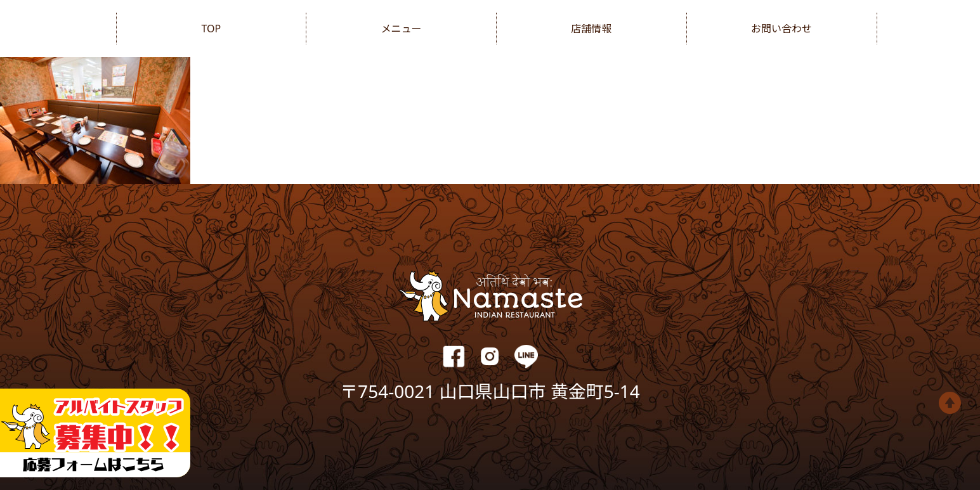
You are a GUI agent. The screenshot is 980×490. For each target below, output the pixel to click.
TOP (211, 29)
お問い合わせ (781, 29)
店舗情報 (591, 29)
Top (950, 403)
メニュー (402, 29)
